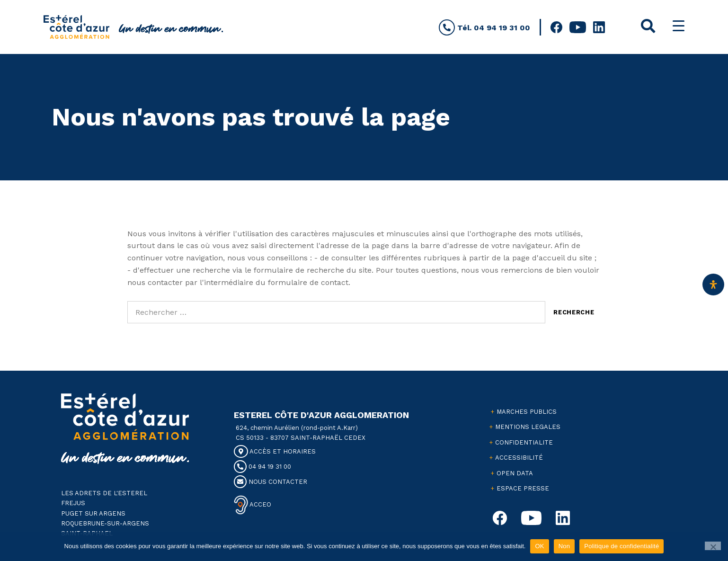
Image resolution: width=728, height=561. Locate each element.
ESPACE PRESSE (523, 488)
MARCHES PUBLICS (527, 412)
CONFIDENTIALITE (524, 442)
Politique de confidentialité (621, 546)
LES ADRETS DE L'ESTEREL (104, 493)
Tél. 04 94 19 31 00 (484, 28)
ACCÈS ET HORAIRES (275, 451)
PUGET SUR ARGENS (93, 513)
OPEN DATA (515, 473)
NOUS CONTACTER (271, 482)
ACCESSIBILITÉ (519, 458)
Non (564, 546)
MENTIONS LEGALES (528, 427)
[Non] (713, 546)
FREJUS (73, 503)
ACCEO (260, 504)
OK (539, 546)
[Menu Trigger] (679, 26)
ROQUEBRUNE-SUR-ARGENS (105, 523)
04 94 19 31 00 (262, 467)
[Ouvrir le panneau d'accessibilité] (713, 285)
